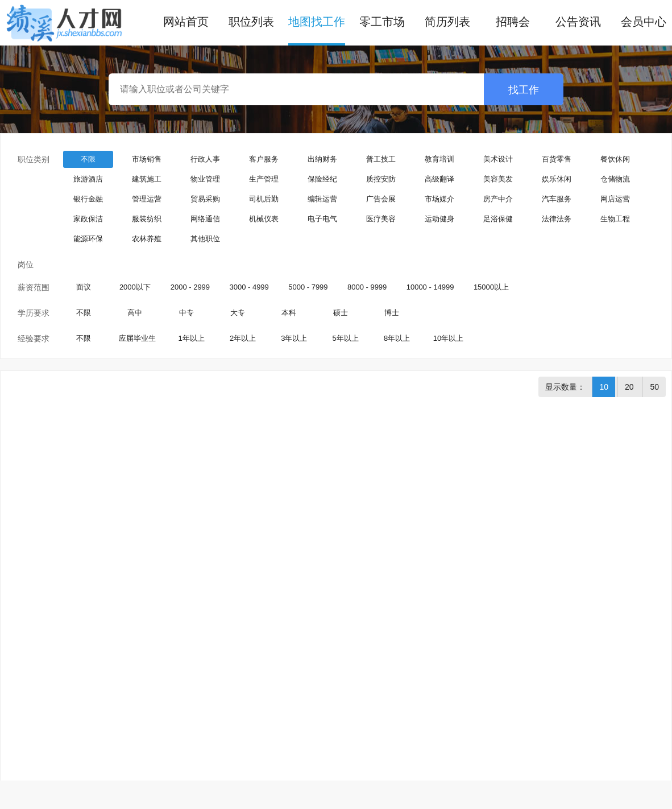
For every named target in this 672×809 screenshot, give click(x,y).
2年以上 (243, 338)
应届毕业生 (137, 338)
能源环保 (88, 239)
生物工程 (615, 219)
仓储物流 (615, 179)
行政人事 (205, 159)
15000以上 (491, 287)
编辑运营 (322, 199)
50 (654, 387)
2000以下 (135, 287)
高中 (135, 313)
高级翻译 (439, 179)
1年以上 (192, 338)
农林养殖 (147, 239)
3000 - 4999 (249, 287)
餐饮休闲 (615, 159)
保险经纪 (322, 179)
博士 (392, 313)
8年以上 (397, 338)
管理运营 (147, 199)
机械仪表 (264, 219)
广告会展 (381, 199)
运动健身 (439, 219)
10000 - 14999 (430, 287)
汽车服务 (557, 199)
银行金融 (88, 199)
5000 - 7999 (308, 287)
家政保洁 (88, 219)
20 (629, 387)
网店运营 (615, 199)
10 (604, 387)
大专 (238, 313)
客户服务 (264, 159)
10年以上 (448, 338)
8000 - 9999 (367, 287)
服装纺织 (147, 219)
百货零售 (557, 159)
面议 (84, 287)
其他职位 (205, 239)
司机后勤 (264, 199)
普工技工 (381, 159)
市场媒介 (439, 199)
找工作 (524, 90)
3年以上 (294, 338)
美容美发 (498, 179)
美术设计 (498, 159)
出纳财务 (322, 159)
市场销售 (147, 159)
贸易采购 (205, 199)
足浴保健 (498, 219)
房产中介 (498, 199)
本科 (289, 313)
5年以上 (346, 338)
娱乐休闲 (557, 179)
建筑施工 (147, 179)
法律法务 (557, 219)
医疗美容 (381, 219)
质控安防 (381, 179)
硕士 (341, 313)
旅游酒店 (88, 179)
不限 (88, 159)
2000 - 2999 (190, 287)
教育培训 (439, 159)
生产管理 (264, 179)
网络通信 (205, 219)
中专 (186, 313)
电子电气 (322, 219)
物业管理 (205, 179)
